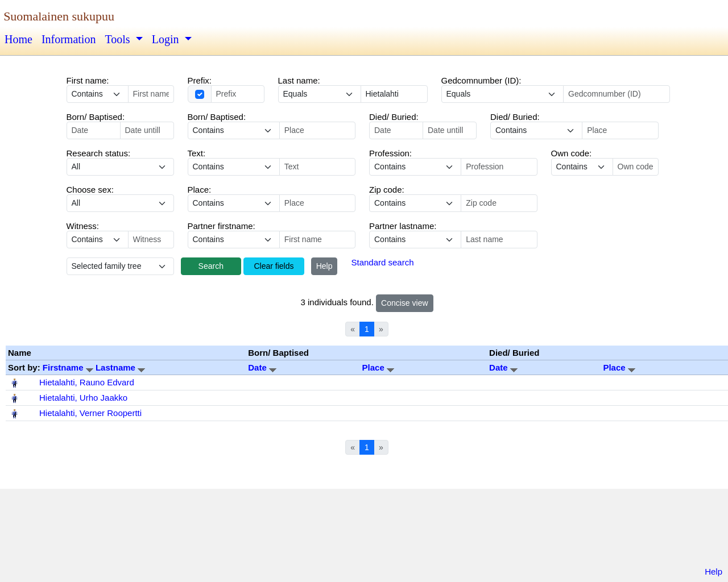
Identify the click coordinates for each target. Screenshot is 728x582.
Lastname (120, 367)
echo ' (234, 167)
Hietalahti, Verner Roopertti (90, 413)
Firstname (69, 367)
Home (18, 39)
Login (167, 39)
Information (69, 39)
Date (262, 367)
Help (324, 266)
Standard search (382, 262)
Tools (119, 39)
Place (378, 367)
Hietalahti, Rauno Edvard (87, 382)
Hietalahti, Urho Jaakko (83, 398)
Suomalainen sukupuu (59, 16)
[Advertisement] (364, 530)
